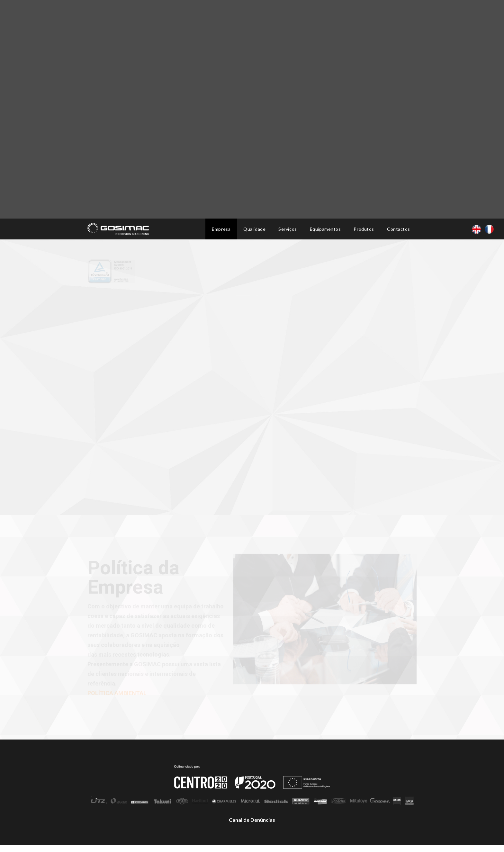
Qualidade (254, 229)
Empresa (221, 229)
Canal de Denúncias (252, 820)
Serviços (288, 229)
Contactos (399, 229)
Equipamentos (325, 229)
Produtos (364, 229)
